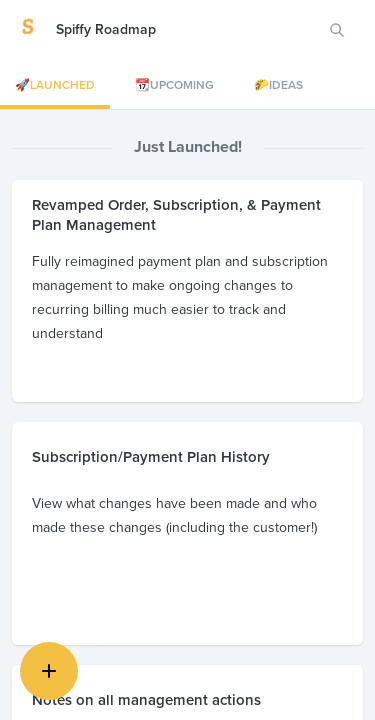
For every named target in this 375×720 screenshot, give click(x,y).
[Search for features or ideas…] (337, 30)
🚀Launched (55, 85)
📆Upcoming (174, 85)
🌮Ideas (278, 85)
